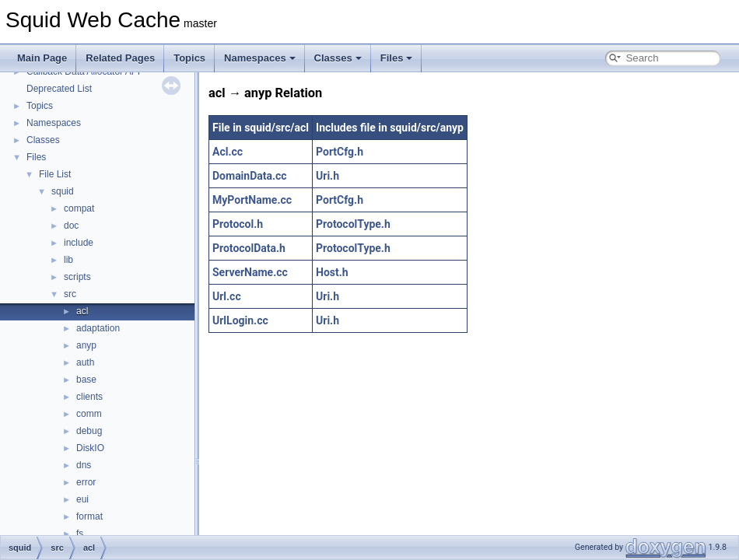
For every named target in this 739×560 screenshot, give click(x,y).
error (86, 482)
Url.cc (227, 296)
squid (63, 191)
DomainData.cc (250, 176)
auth (85, 362)
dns (84, 465)
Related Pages (120, 58)
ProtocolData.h (249, 248)
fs (80, 534)
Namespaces (260, 58)
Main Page (42, 58)
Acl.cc (228, 152)
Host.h (332, 272)
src (70, 294)
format (89, 516)
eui (82, 499)
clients (89, 397)
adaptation (98, 328)
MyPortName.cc (252, 200)
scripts (77, 277)
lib (68, 260)
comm (89, 414)
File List (55, 174)
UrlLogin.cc (240, 320)
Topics (189, 58)
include (79, 243)
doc (71, 226)
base (86, 380)
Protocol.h (238, 224)
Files (397, 58)
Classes (338, 58)
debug (89, 431)
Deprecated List (59, 89)
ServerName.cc (250, 272)
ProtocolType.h (353, 224)
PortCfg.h (340, 152)
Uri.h (327, 176)
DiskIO (90, 448)
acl (82, 311)
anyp (86, 345)
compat (79, 208)
